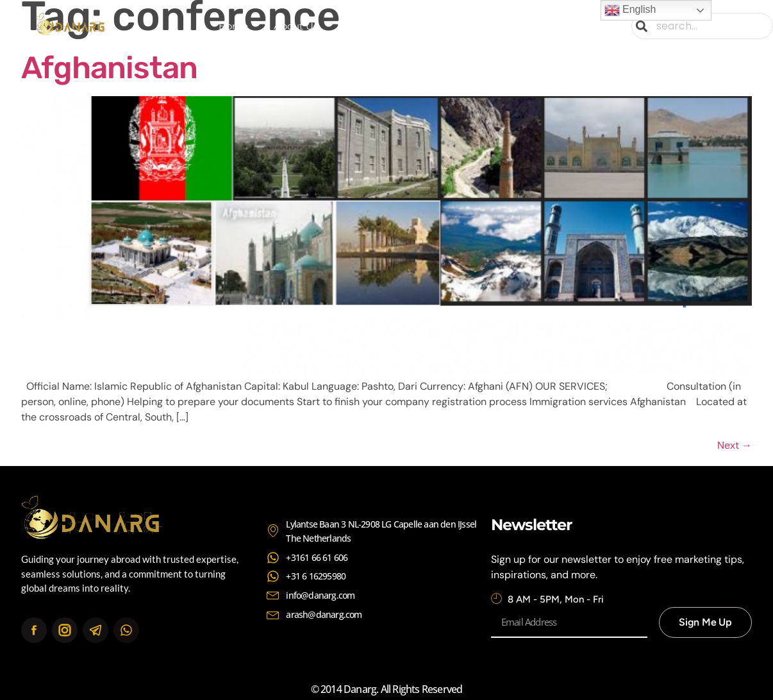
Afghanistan (109, 68)
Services (363, 26)
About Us (296, 26)
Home (233, 26)
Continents (442, 26)
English (630, 10)
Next (735, 445)
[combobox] (702, 26)
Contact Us (528, 26)
